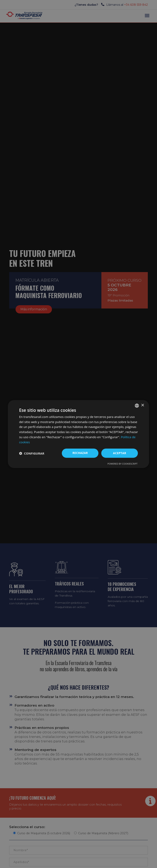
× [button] (143, 405)
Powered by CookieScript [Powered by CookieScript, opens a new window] (123, 464)
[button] (32, 453)
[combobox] (137, 405)
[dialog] (78, 434)
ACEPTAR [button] (120, 453)
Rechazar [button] (80, 453)
